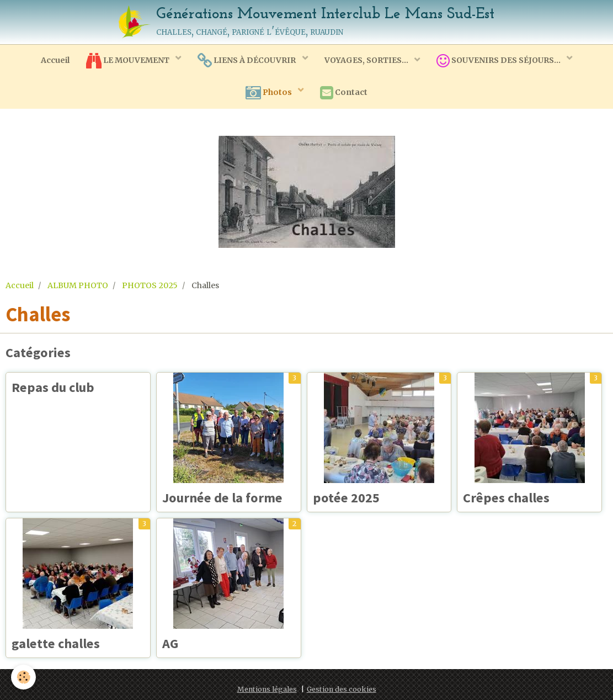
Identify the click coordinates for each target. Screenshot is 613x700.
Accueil (55, 60)
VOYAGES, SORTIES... (367, 60)
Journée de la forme (222, 498)
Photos (270, 93)
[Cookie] (23, 677)
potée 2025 (346, 498)
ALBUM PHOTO (78, 285)
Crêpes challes (506, 498)
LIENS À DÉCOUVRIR (247, 61)
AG (170, 643)
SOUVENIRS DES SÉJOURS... (499, 61)
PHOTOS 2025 (150, 285)
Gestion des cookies (342, 689)
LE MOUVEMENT (129, 61)
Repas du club (53, 387)
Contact (344, 93)
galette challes (56, 643)
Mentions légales (267, 689)
